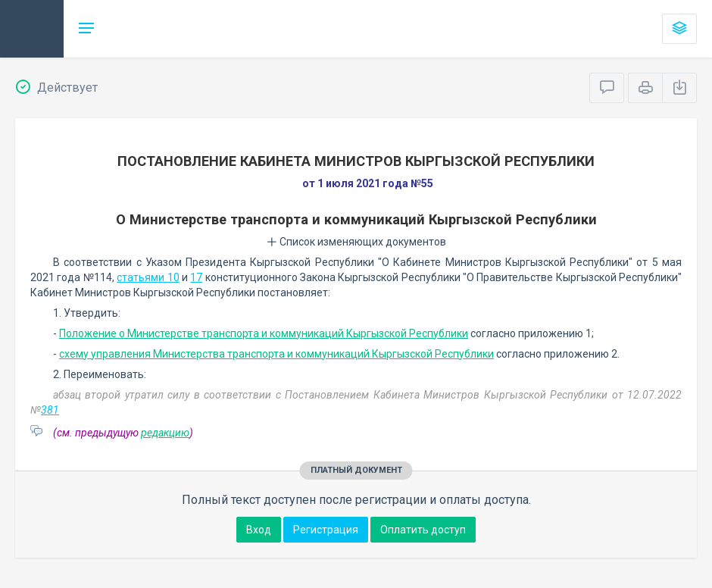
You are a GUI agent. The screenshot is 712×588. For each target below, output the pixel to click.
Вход (259, 530)
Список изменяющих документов (356, 242)
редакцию (165, 433)
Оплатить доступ (423, 530)
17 (196, 277)
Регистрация (326, 530)
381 (50, 410)
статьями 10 (148, 277)
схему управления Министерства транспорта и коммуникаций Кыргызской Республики (276, 354)
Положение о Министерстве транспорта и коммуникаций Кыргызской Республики (264, 333)
